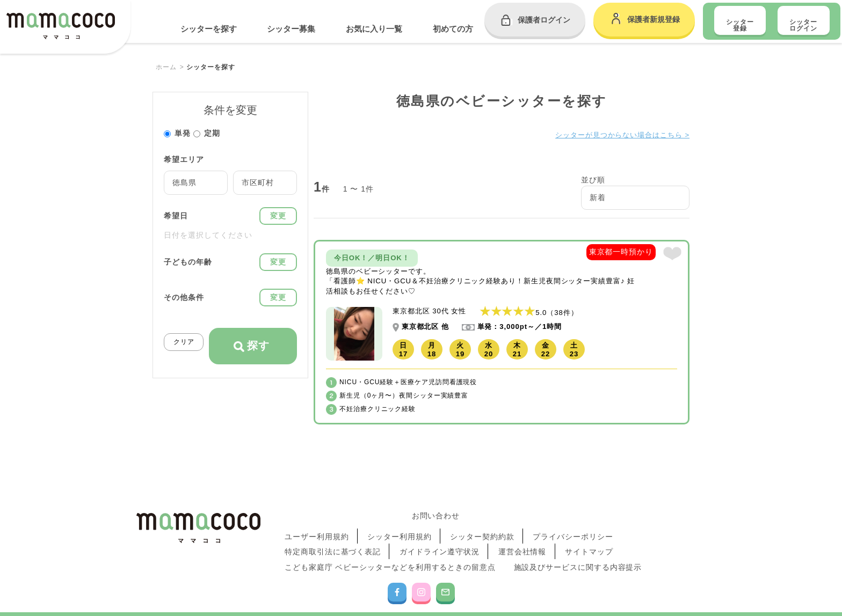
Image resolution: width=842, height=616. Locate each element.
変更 (278, 216)
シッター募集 (291, 29)
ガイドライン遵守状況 (440, 539)
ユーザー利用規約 (317, 528)
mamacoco (61, 28)
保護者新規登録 (654, 19)
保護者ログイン (544, 20)
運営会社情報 (522, 539)
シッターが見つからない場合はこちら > (617, 135)
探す (252, 346)
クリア (184, 342)
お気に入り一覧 (374, 29)
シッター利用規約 (400, 528)
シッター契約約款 (482, 528)
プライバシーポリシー (573, 528)
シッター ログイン (803, 25)
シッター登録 (740, 25)
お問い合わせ (436, 514)
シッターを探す (209, 29)
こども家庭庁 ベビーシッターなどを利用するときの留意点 (391, 549)
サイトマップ (589, 539)
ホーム (166, 67)
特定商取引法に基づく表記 (333, 539)
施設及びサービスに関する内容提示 (579, 549)
